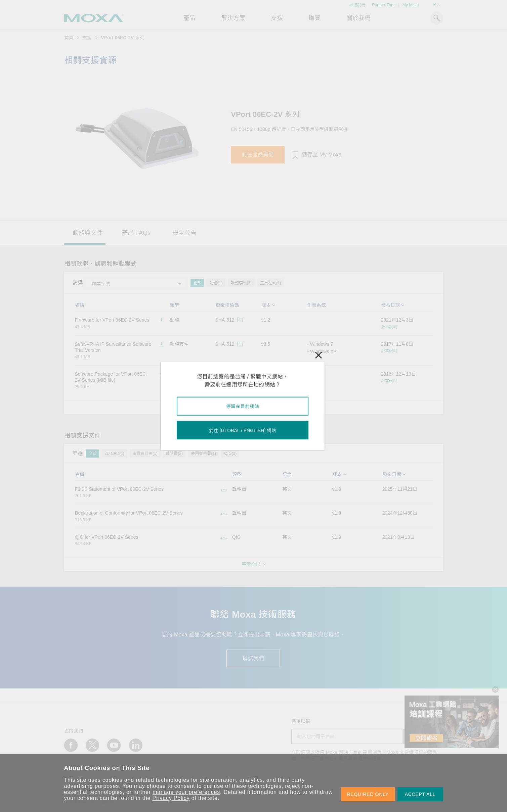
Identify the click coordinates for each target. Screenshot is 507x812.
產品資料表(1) (145, 453)
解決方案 (233, 18)
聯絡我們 (357, 5)
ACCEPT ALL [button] (420, 794)
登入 (436, 5)
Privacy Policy (171, 798)
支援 (277, 18)
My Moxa (411, 5)
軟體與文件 (88, 233)
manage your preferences (186, 792)
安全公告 (184, 233)
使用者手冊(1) (203, 453)
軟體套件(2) (241, 283)
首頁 (69, 38)
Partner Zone (384, 5)
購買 (314, 18)
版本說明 (389, 327)
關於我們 (358, 18)
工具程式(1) (271, 283)
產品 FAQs (136, 233)
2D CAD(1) (114, 453)
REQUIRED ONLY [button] (368, 794)
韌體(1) (216, 283)
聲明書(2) (174, 453)
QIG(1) (230, 453)
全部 (197, 283)
